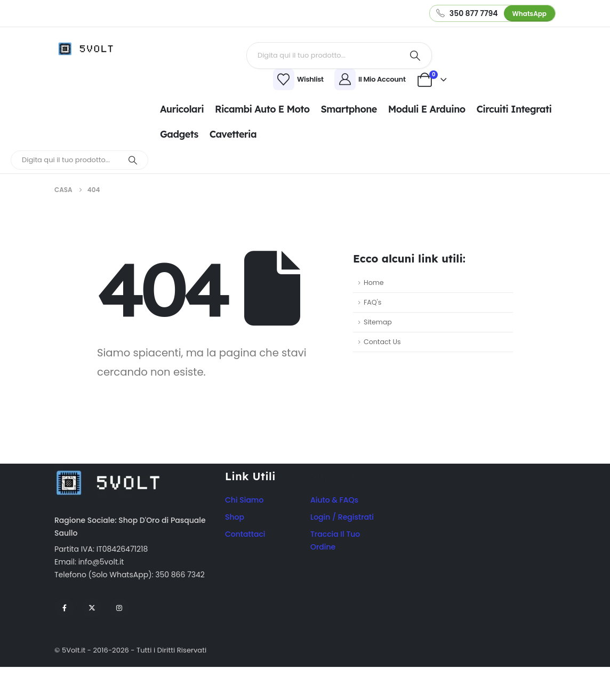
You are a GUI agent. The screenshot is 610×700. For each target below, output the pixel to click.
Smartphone (348, 109)
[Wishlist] (233, 79)
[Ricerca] (415, 55)
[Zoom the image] (108, 470)
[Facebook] (65, 608)
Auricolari (182, 109)
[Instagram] (119, 608)
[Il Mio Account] (372, 79)
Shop (235, 517)
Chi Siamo (244, 500)
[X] (92, 608)
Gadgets (179, 134)
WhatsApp (529, 14)
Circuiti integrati (514, 109)
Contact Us (382, 342)
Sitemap (378, 322)
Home (374, 283)
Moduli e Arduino (427, 109)
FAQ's (372, 302)
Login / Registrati (342, 517)
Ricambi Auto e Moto (262, 109)
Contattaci (245, 534)
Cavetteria (233, 134)
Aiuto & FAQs (334, 500)
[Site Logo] (89, 49)
